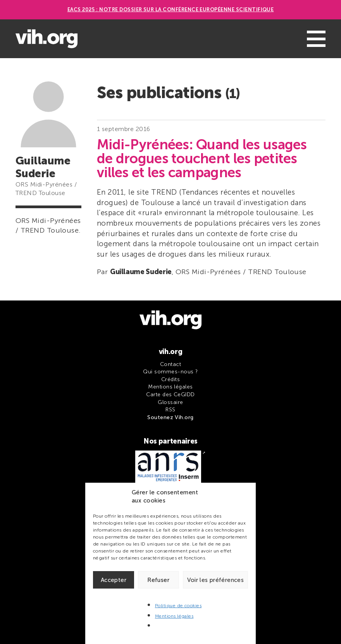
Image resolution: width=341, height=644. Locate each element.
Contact (170, 364)
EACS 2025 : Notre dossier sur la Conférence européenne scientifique (171, 9)
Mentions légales (174, 616)
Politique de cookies (178, 606)
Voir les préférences (216, 580)
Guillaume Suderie (141, 272)
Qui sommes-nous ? (170, 372)
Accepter (114, 580)
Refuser (158, 580)
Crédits (170, 379)
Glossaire (170, 402)
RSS (170, 410)
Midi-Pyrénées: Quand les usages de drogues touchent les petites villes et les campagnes (202, 159)
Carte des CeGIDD (170, 395)
